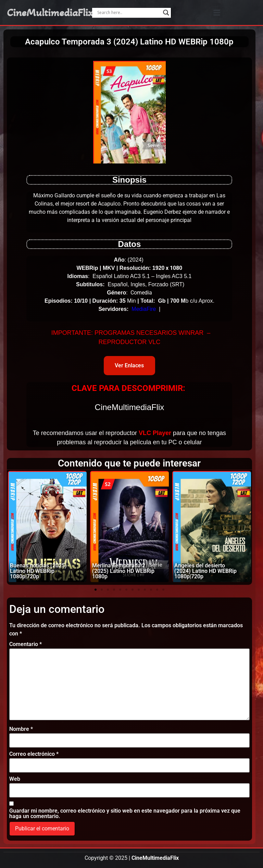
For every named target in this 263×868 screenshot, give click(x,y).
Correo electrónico (34, 754)
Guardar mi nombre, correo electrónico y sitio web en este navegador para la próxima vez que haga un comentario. (125, 814)
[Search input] (128, 13)
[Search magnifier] (166, 13)
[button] (217, 12)
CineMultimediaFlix (50, 13)
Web (15, 779)
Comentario (26, 644)
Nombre (21, 729)
